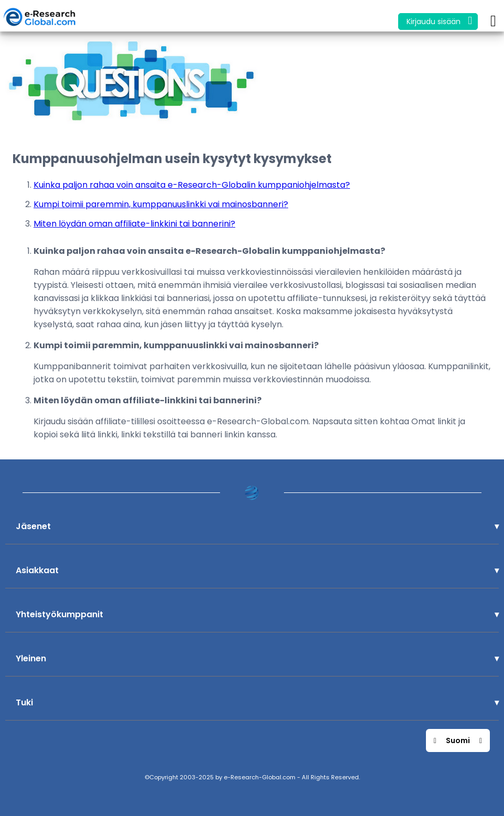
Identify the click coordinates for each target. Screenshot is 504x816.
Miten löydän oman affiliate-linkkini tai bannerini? (134, 224)
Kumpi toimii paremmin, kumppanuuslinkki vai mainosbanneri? (161, 204)
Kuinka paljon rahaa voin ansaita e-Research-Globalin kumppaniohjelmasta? (192, 185)
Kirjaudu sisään (439, 21)
